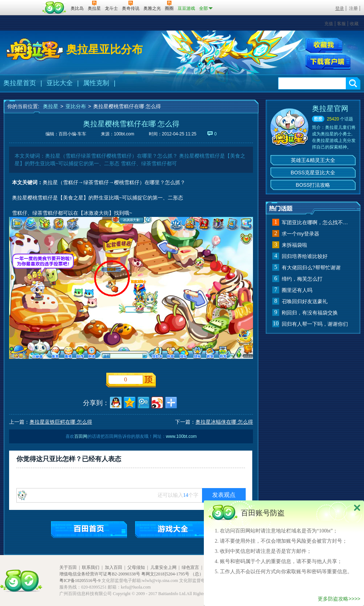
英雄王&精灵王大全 (313, 160)
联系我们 (91, 567)
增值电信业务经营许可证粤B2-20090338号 (100, 574)
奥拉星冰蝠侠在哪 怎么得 (224, 422)
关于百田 (68, 567)
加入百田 (114, 567)
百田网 (54, 8)
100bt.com (124, 134)
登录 (340, 8)
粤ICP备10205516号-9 (80, 581)
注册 (353, 8)
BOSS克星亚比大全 (313, 173)
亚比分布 (76, 106)
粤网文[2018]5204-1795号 (165, 574)
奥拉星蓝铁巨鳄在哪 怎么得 (61, 422)
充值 (329, 24)
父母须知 (136, 567)
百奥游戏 (22, 3)
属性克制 (96, 83)
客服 (341, 24)
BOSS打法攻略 (313, 185)
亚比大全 (60, 83)
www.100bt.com (181, 436)
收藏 (354, 24)
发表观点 (224, 495)
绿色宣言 (190, 567)
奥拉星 (51, 106)
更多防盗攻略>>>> (339, 599)
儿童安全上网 (163, 567)
